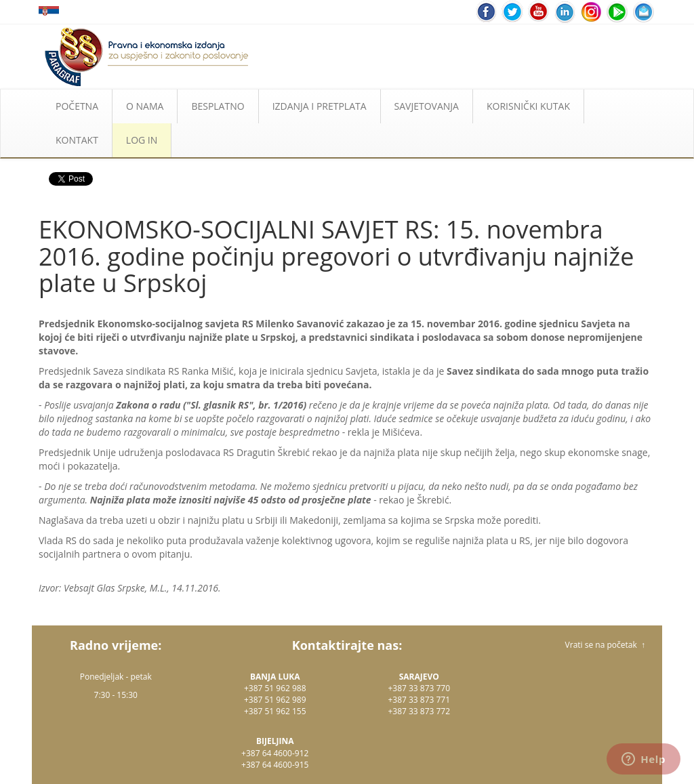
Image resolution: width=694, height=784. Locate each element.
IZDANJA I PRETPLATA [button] (320, 106)
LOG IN (142, 140)
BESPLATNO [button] (218, 106)
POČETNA (77, 106)
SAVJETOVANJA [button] (427, 106)
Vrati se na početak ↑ (605, 645)
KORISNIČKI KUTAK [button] (528, 106)
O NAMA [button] (145, 106)
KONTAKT (77, 140)
